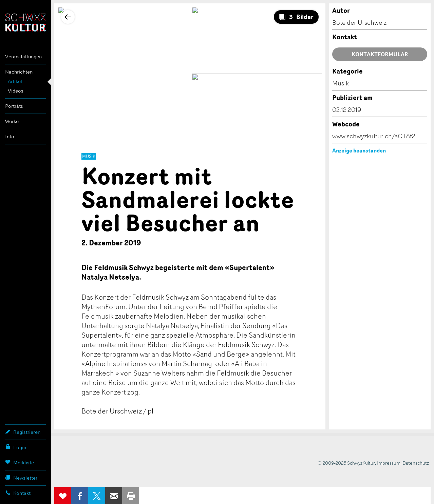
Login (16, 447)
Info (10, 136)
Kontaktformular (380, 54)
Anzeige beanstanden (359, 150)
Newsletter (21, 478)
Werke (12, 121)
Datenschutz (416, 463)
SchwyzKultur (25, 23)
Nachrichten (19, 72)
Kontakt (18, 493)
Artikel (15, 81)
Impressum (389, 463)
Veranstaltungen (23, 56)
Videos (16, 91)
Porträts (14, 106)
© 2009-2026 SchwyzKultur (346, 463)
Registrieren (23, 432)
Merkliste (20, 462)
